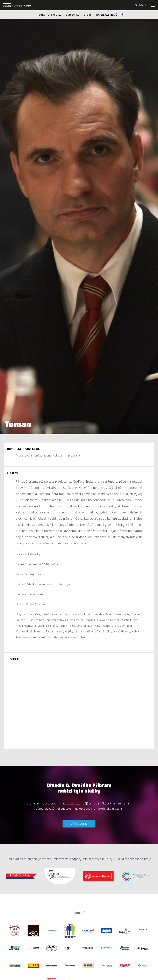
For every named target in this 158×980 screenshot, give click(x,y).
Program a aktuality (48, 15)
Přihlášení (140, 5)
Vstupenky (73, 15)
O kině (88, 15)
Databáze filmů (107, 15)
